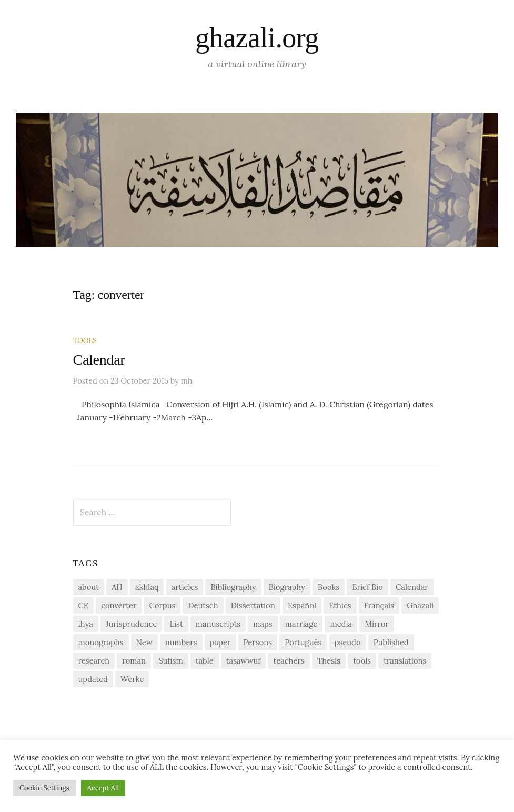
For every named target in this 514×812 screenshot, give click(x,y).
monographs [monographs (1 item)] (101, 642)
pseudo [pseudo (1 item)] (348, 642)
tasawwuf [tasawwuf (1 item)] (243, 661)
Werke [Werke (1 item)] (132, 679)
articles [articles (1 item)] (185, 587)
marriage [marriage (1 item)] (301, 624)
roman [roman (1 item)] (134, 661)
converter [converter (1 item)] (119, 605)
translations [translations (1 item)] (405, 661)
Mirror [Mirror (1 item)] (376, 624)
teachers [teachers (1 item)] (289, 661)
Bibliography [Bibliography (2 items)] (233, 587)
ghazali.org (257, 38)
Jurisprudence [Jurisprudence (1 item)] (131, 624)
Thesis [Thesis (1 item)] (329, 661)
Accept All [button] (103, 788)
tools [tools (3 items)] (362, 661)
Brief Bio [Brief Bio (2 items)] (367, 587)
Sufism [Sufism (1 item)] (170, 661)
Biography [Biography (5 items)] (287, 587)
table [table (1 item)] (205, 661)
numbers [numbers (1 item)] (181, 642)
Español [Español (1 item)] (302, 605)
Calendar (99, 360)
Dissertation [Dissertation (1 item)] (253, 605)
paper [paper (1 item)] (220, 642)
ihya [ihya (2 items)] (86, 624)
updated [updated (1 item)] (93, 679)
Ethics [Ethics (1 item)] (340, 605)
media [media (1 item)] (341, 624)
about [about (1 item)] (89, 587)
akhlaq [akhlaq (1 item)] (147, 587)
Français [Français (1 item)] (379, 605)
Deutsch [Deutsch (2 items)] (203, 605)
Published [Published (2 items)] (391, 642)
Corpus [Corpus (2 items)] (162, 605)
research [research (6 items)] (94, 661)
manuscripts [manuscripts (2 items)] (218, 624)
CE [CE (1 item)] (84, 605)
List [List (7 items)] (176, 624)
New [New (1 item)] (144, 642)
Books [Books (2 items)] (329, 587)
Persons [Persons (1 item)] (258, 642)
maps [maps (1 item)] (263, 624)
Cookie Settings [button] (44, 788)
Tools (85, 340)
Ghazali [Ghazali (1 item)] (420, 605)
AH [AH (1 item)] (117, 587)
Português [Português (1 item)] (303, 642)
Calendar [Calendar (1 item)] (412, 587)
